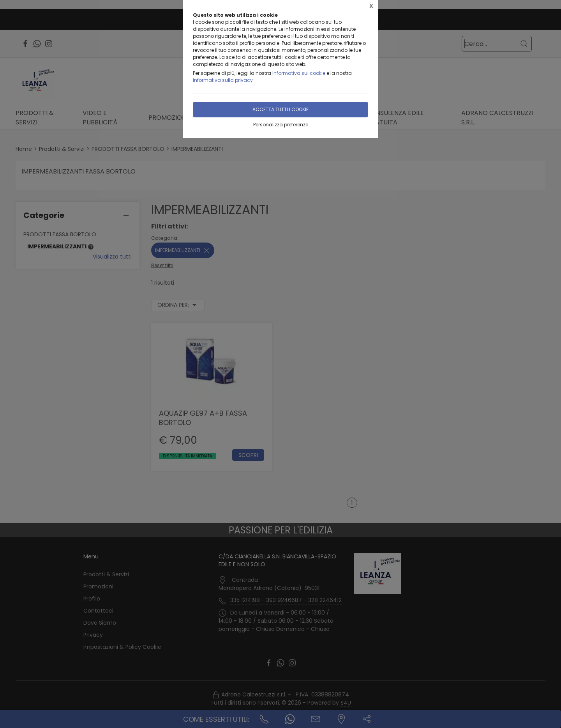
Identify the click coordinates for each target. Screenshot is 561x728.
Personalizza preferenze (281, 125)
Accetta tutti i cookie (280, 109)
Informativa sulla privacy (223, 80)
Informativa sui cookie (299, 73)
